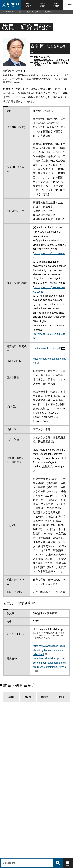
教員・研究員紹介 (34, 12)
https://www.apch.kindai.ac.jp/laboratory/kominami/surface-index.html (50, 650)
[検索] (26, 855)
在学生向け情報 (56, 5)
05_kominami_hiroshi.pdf (47, 348)
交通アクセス (28, 5)
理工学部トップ (9, 12)
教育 (21, 12)
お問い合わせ (42, 5)
